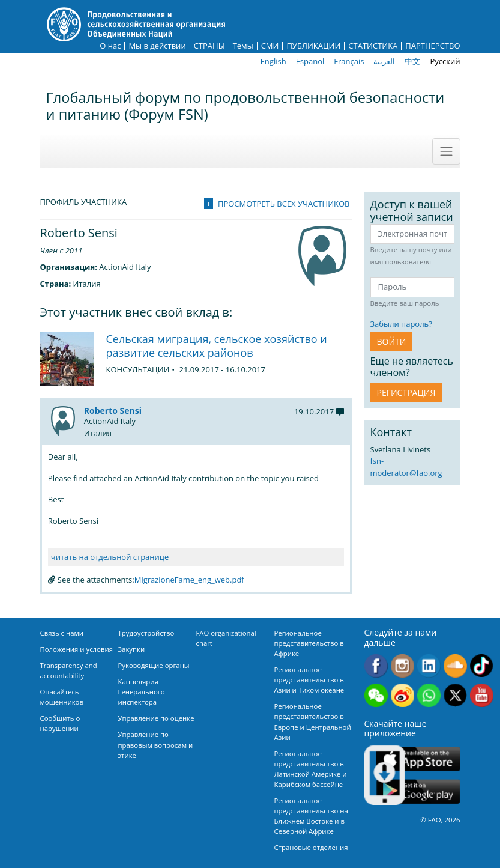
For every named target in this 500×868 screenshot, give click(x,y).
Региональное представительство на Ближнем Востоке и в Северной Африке (311, 816)
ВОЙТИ (392, 341)
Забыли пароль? (401, 324)
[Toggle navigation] (446, 151)
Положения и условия (77, 649)
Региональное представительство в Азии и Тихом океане (309, 680)
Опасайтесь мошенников (62, 697)
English (273, 61)
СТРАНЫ (209, 46)
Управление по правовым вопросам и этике (156, 745)
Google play (418, 791)
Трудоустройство (146, 633)
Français (349, 61)
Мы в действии (157, 46)
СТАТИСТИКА (373, 46)
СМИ (270, 46)
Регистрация (406, 393)
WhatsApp (429, 695)
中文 (412, 61)
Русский (445, 61)
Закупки (132, 649)
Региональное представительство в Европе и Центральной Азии (313, 721)
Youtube (482, 695)
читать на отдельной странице (110, 557)
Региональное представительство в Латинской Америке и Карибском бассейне (311, 769)
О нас (110, 46)
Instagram (402, 666)
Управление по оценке (156, 718)
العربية (384, 61)
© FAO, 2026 (440, 820)
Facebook (376, 666)
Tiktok (482, 666)
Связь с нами (62, 633)
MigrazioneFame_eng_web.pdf (189, 580)
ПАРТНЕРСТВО (432, 46)
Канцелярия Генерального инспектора (142, 692)
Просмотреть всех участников (284, 204)
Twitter (455, 695)
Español (310, 61)
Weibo (402, 695)
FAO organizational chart (226, 638)
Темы (243, 46)
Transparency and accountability (69, 670)
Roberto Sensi (113, 411)
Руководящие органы (154, 665)
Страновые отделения (311, 847)
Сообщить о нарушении (60, 723)
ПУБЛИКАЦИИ (313, 46)
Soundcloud (455, 666)
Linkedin (429, 666)
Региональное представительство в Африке (309, 643)
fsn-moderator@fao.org (406, 467)
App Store (418, 758)
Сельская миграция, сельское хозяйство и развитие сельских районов (217, 346)
